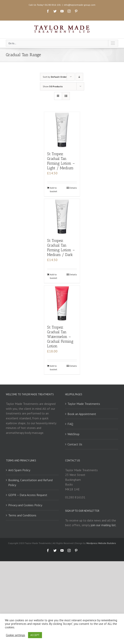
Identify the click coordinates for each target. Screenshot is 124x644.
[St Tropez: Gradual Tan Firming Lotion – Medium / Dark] (62, 217)
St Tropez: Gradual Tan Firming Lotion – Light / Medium (61, 161)
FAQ (70, 424)
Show (53, 86)
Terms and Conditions (22, 515)
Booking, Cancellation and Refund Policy (30, 482)
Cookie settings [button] (15, 635)
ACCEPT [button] (35, 635)
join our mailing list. (103, 525)
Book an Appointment (82, 414)
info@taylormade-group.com (80, 5)
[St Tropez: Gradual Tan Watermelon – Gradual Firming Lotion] (62, 303)
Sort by (55, 77)
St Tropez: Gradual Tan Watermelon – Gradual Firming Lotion (60, 337)
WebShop (73, 434)
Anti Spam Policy (19, 470)
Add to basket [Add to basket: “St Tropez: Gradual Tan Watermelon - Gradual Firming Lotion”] (53, 368)
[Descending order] (79, 77)
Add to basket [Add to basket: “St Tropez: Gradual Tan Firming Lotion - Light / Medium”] (53, 190)
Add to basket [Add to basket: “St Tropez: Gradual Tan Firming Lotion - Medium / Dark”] (53, 276)
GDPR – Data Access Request (28, 495)
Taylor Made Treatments (84, 404)
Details (73, 188)
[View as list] (66, 96)
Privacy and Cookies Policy (25, 505)
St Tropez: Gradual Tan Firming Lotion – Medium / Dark (61, 248)
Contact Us (75, 444)
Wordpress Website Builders (101, 543)
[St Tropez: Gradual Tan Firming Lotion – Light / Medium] (62, 130)
